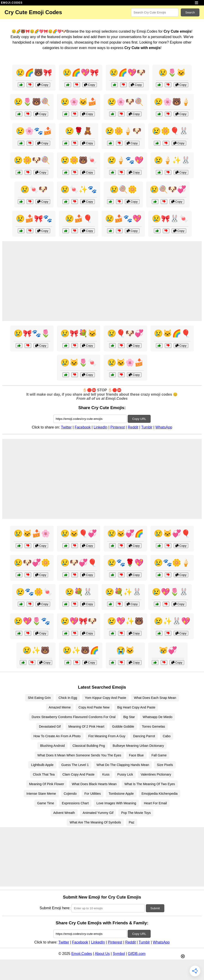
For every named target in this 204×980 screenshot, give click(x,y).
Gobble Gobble (123, 727)
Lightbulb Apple (42, 765)
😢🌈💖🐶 (127, 73)
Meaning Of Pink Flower (46, 784)
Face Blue (136, 755)
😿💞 (168, 650)
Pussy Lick (125, 774)
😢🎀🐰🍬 (170, 219)
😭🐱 (125, 650)
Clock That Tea (44, 774)
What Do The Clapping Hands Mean (123, 765)
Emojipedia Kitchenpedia (160, 794)
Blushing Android (52, 746)
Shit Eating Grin (39, 698)
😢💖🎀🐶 (79, 621)
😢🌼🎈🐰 (170, 131)
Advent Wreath (64, 813)
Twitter (66, 427)
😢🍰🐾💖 (123, 219)
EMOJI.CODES (12, 3)
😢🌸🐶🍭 (125, 102)
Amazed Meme (60, 707)
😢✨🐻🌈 (81, 650)
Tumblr (147, 427)
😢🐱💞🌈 (125, 533)
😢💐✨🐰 (123, 592)
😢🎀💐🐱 (79, 333)
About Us (102, 954)
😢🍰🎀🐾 (34, 219)
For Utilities (93, 794)
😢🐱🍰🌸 (32, 533)
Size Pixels (165, 765)
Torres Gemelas (154, 727)
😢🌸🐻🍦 (172, 102)
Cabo (167, 736)
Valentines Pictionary (156, 774)
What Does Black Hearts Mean (94, 784)
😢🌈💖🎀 (81, 73)
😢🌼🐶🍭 (32, 160)
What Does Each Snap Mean (155, 698)
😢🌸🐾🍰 (34, 131)
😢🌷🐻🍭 (32, 102)
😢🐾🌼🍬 (34, 592)
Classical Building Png (89, 746)
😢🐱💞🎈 (172, 533)
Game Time (46, 803)
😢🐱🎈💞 (79, 533)
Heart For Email (155, 803)
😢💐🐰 (79, 592)
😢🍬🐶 (34, 189)
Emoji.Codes (82, 954)
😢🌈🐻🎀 (34, 73)
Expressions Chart (75, 803)
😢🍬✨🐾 (79, 189)
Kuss (106, 774)
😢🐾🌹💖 (125, 563)
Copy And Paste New (94, 707)
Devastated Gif (50, 727)
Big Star (129, 717)
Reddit (133, 427)
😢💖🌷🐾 (32, 621)
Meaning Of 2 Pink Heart (86, 727)
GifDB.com (137, 954)
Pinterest (117, 427)
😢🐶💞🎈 (79, 563)
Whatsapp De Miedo (158, 717)
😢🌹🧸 (79, 131)
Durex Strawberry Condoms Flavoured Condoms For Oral (74, 717)
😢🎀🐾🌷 (32, 333)
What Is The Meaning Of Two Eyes (150, 784)
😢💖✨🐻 (125, 621)
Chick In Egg (68, 698)
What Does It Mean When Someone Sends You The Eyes (79, 755)
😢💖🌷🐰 (170, 592)
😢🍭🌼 (123, 189)
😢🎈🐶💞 (125, 333)
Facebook (83, 427)
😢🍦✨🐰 (172, 160)
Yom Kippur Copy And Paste (105, 698)
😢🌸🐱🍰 (79, 102)
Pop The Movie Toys (136, 813)
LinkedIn (101, 427)
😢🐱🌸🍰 (125, 363)
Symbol (119, 954)
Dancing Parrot (144, 736)
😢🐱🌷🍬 (79, 363)
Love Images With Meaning (116, 803)
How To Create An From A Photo (57, 736)
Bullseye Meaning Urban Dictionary (138, 746)
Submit (155, 908)
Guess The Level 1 (75, 765)
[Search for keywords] (155, 12)
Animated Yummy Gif (98, 813)
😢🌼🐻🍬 (79, 160)
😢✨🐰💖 (172, 621)
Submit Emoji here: (55, 908)
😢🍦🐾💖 (125, 160)
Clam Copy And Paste (79, 774)
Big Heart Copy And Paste (136, 707)
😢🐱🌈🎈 (172, 333)
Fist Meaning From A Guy (107, 736)
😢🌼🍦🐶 (123, 131)
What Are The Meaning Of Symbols (95, 822)
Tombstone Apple (121, 794)
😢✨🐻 (36, 650)
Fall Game (159, 755)
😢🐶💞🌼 (32, 563)
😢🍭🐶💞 (168, 189)
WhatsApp (164, 427)
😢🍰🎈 (79, 219)
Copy (43, 85)
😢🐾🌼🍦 (172, 563)
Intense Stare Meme (41, 794)
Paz (132, 822)
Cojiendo (70, 794)
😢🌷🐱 (172, 73)
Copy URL (139, 419)
